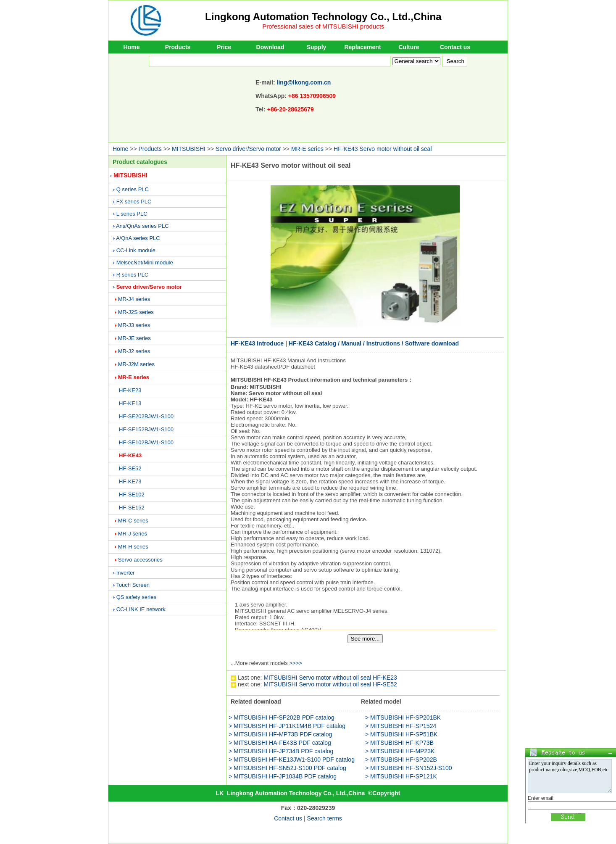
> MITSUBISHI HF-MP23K (400, 751)
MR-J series (133, 534)
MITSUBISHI (189, 149)
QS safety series (136, 597)
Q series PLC (133, 189)
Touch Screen (133, 585)
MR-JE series (134, 338)
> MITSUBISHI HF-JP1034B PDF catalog (283, 776)
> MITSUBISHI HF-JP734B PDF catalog (281, 751)
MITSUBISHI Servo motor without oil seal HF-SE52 (330, 684)
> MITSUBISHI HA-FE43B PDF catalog (280, 743)
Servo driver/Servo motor (248, 149)
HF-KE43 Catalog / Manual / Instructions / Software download (374, 343)
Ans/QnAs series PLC (142, 226)
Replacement (362, 47)
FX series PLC (134, 202)
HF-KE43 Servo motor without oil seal (383, 149)
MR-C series (133, 521)
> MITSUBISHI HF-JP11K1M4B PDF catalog (287, 726)
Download (270, 47)
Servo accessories (140, 560)
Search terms (325, 818)
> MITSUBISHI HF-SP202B (401, 760)
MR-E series (307, 149)
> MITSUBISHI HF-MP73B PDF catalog (280, 734)
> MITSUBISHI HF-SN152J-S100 (409, 768)
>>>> (295, 663)
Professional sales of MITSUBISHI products (323, 26)
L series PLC (132, 214)
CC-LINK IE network (141, 609)
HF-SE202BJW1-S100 (146, 416)
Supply (317, 47)
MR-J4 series (134, 299)
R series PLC (133, 275)
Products (178, 47)
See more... (365, 639)
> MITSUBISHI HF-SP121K (401, 776)
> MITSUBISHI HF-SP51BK (401, 734)
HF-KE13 (130, 403)
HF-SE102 (132, 495)
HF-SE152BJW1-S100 (146, 429)
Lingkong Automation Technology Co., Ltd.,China (323, 17)
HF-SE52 (130, 468)
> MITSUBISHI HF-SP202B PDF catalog (282, 717)
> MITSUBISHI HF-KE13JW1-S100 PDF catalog (292, 760)
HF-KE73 (130, 481)
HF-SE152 (132, 508)
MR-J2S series (136, 312)
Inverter (126, 573)
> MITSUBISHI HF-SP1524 (401, 726)
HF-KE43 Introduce (257, 343)
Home (132, 47)
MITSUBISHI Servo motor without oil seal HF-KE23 (330, 678)
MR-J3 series (134, 325)
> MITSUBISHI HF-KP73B (399, 743)
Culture (409, 47)
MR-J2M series (136, 364)
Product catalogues (140, 162)
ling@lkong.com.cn (304, 82)
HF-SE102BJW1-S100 (146, 442)
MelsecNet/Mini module (145, 262)
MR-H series (133, 547)
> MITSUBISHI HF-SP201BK (403, 717)
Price (224, 47)
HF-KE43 (130, 455)
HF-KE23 (130, 390)
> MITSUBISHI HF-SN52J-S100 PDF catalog (287, 768)
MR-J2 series (134, 351)
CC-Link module (136, 250)
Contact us (455, 47)
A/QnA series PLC (138, 238)
